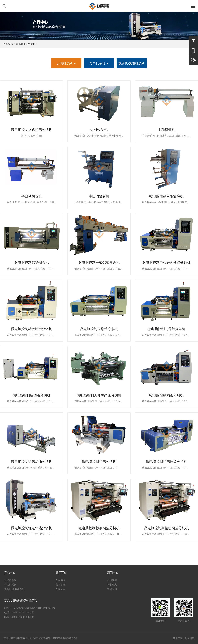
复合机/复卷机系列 (132, 63)
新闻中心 (113, 573)
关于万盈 (61, 573)
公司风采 (61, 589)
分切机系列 (65, 63)
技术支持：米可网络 (184, 638)
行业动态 (112, 585)
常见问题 (112, 589)
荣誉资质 (61, 585)
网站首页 (21, 44)
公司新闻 (112, 580)
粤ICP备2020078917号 (65, 638)
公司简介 (61, 580)
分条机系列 (97, 63)
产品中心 (32, 44)
